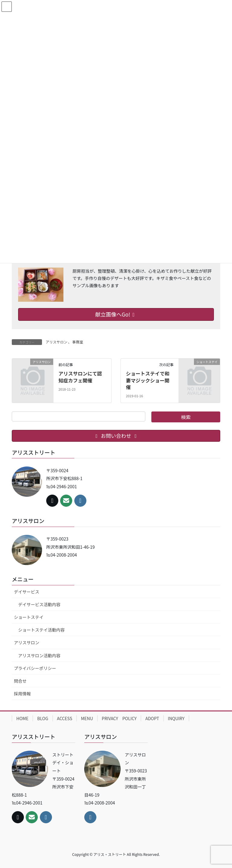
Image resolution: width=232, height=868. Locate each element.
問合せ (20, 681)
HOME (22, 718)
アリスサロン (56, 342)
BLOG (43, 718)
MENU (87, 718)
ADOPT (152, 718)
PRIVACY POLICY (119, 718)
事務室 (78, 342)
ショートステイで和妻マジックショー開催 (148, 380)
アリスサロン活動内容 (39, 655)
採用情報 (22, 694)
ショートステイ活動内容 (41, 630)
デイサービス (27, 592)
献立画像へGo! (116, 314)
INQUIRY (176, 718)
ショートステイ (29, 617)
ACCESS (65, 718)
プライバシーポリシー (35, 668)
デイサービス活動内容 (39, 604)
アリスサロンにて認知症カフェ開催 (80, 377)
